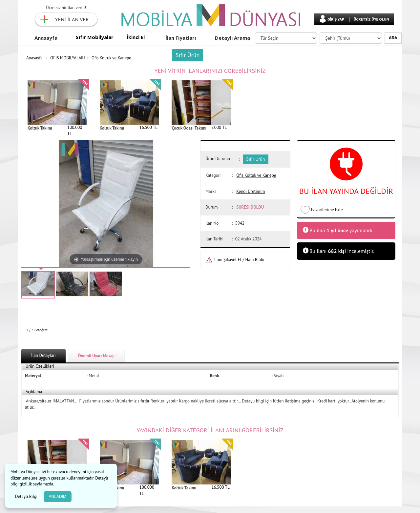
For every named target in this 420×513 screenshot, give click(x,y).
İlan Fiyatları (181, 38)
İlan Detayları (43, 355)
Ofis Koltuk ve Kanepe (111, 58)
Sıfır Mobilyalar (95, 37)
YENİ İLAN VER (72, 19)
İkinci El (136, 37)
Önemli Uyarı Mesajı (96, 356)
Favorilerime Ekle (327, 210)
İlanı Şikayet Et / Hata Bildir (240, 260)
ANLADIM (58, 497)
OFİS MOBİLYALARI (68, 58)
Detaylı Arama (232, 38)
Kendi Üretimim (251, 191)
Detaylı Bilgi (27, 496)
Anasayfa (46, 38)
